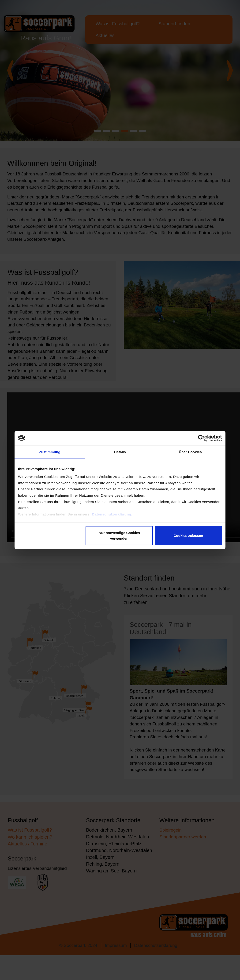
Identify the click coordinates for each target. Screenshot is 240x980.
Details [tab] (120, 452)
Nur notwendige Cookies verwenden (119, 536)
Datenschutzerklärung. (112, 518)
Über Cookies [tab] (190, 452)
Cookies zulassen (188, 536)
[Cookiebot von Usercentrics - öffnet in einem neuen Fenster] (201, 438)
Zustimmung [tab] (50, 452)
